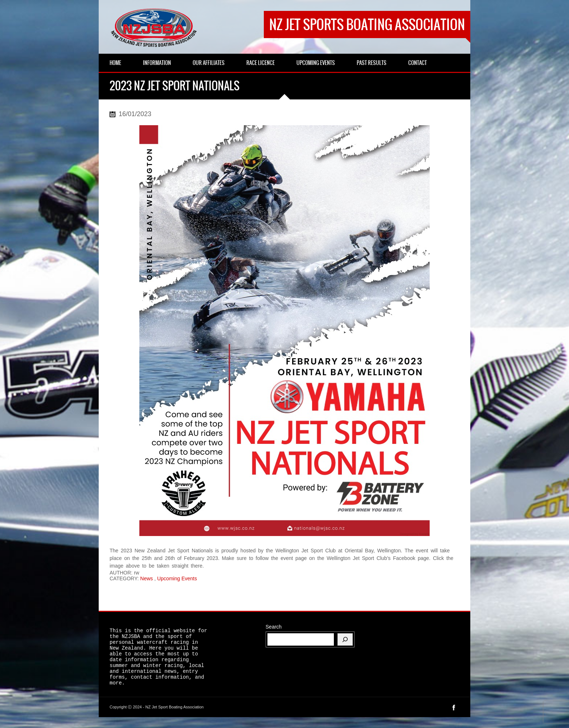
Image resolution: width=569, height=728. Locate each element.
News (146, 578)
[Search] (345, 639)
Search (274, 627)
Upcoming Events (177, 578)
